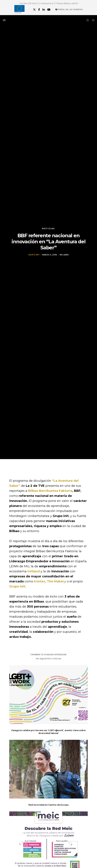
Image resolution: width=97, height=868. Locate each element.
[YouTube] (49, 10)
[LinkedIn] (44, 10)
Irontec (40, 581)
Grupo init (34, 255)
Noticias (48, 229)
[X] (34, 10)
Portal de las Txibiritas (69, 9)
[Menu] (92, 20)
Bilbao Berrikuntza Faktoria (50, 491)
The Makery (56, 581)
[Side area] (87, 20)
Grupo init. (18, 586)
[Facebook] (39, 10)
